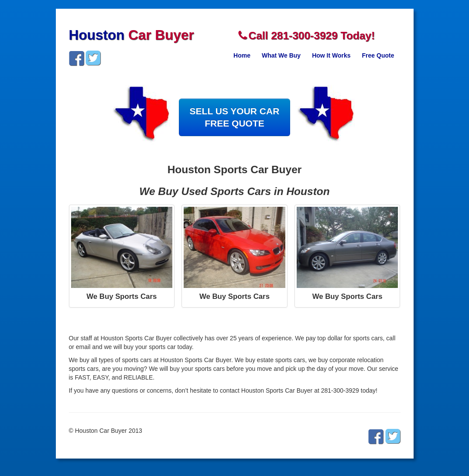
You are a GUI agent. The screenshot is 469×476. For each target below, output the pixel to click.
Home (242, 55)
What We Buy (281, 55)
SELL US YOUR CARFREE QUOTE (235, 117)
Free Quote (378, 55)
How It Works (331, 55)
